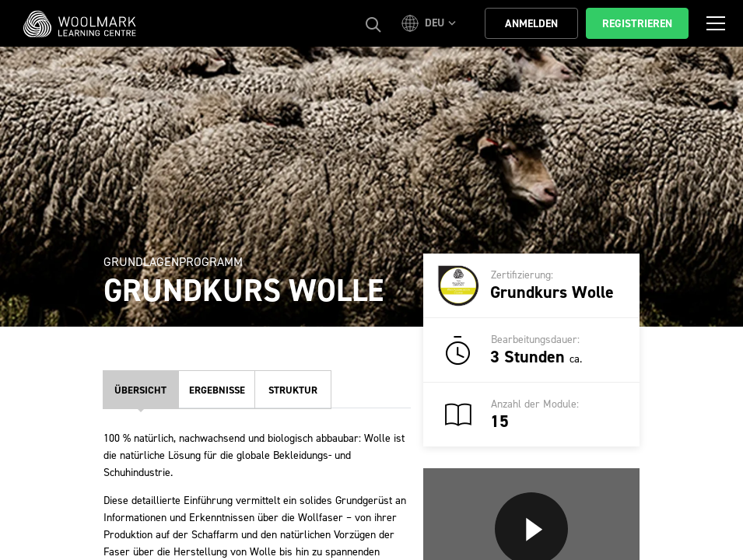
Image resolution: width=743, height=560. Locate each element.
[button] (431, 23)
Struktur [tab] (293, 390)
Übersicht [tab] (140, 390)
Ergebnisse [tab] (217, 390)
